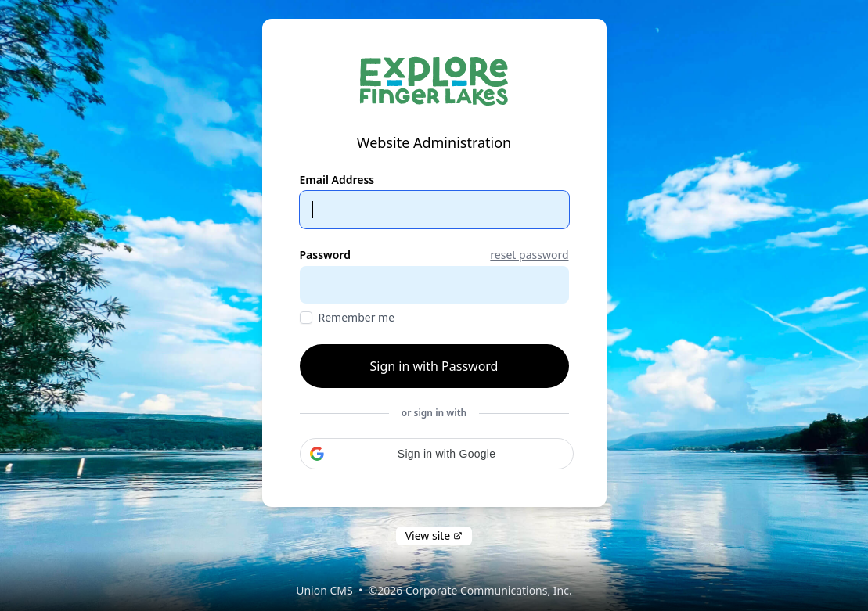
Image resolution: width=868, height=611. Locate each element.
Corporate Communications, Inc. (489, 590)
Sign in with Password (434, 366)
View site (434, 536)
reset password (529, 255)
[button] (437, 454)
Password (325, 255)
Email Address (337, 180)
